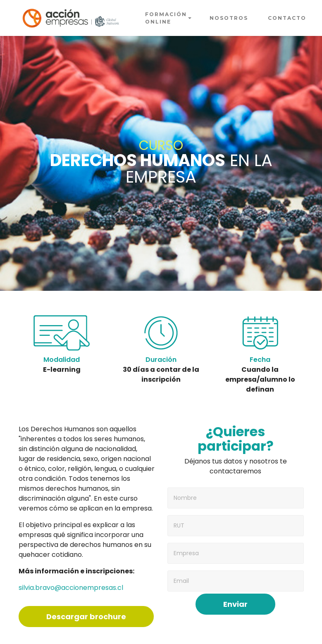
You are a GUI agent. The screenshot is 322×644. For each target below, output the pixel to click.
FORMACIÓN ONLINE (166, 18)
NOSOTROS (229, 18)
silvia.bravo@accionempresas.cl (71, 588)
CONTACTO (287, 18)
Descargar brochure (86, 617)
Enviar (235, 604)
